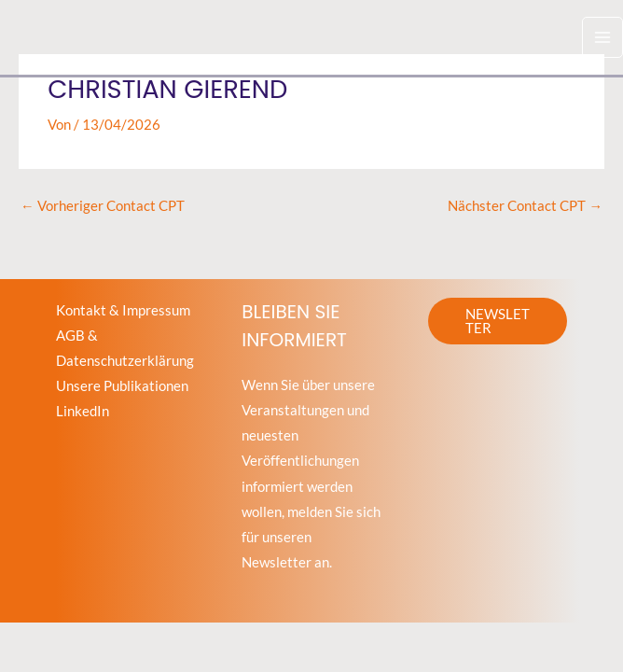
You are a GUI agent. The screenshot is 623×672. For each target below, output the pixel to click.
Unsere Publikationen (122, 386)
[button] (498, 321)
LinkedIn (83, 411)
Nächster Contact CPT (525, 206)
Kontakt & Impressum (123, 310)
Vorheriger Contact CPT (103, 206)
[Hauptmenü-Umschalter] (602, 37)
